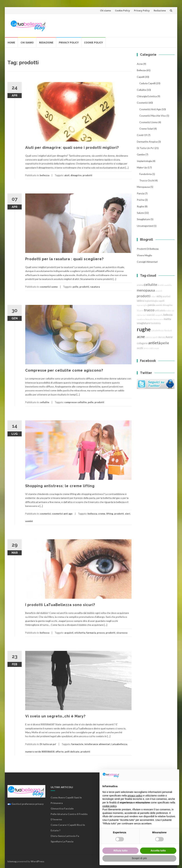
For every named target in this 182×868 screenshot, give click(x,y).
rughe (140, 206)
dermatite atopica (147, 142)
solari (153, 296)
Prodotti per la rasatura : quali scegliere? (64, 259)
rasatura (95, 287)
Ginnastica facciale (62, 808)
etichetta (80, 633)
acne (140, 64)
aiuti (67, 175)
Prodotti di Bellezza (148, 249)
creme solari (146, 129)
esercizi (151, 315)
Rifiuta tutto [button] (121, 851)
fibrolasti (168, 330)
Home (11, 42)
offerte (60, 752)
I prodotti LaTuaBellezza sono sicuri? (60, 605)
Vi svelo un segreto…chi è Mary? (55, 716)
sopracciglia (142, 305)
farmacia (91, 633)
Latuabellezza (119, 744)
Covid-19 (142, 135)
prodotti (87, 175)
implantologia (144, 161)
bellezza (45, 175)
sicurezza (122, 633)
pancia (140, 193)
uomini (29, 521)
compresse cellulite (76, 402)
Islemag (12, 861)
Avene (169, 337)
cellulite (45, 402)
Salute (140, 213)
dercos (162, 337)
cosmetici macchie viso (153, 116)
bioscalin (149, 319)
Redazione (160, 11)
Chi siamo (105, 11)
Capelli (141, 77)
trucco (149, 310)
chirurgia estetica (147, 96)
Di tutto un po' (48, 744)
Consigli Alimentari (147, 262)
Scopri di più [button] (139, 858)
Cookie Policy (122, 11)
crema (140, 285)
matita (167, 319)
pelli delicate (72, 752)
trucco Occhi (147, 180)
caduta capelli (147, 83)
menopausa (143, 187)
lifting (110, 514)
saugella (159, 315)
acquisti (69, 633)
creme (102, 514)
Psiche (141, 200)
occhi (140, 348)
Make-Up (142, 167)
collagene (142, 343)
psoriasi (166, 296)
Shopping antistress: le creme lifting (60, 486)
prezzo (101, 633)
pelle (76, 287)
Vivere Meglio (144, 255)
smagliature (143, 219)
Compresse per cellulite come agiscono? (64, 370)
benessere (158, 319)
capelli (161, 301)
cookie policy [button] (109, 806)
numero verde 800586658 (40, 752)
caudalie (168, 285)
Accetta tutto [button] (158, 851)
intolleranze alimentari (97, 744)
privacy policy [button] (135, 796)
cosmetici (45, 514)
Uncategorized (145, 226)
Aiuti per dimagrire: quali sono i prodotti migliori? (72, 148)
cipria (139, 315)
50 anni (140, 310)
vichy (159, 296)
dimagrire (76, 175)
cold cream (154, 348)
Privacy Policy (142, 11)
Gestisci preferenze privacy (26, 804)
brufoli (161, 285)
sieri (128, 514)
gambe (141, 154)
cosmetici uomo (49, 287)
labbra (140, 301)
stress (146, 348)
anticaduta (160, 310)
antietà (154, 343)
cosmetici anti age (62, 514)
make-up (170, 310)
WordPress (38, 861)
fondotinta (145, 174)
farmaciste (77, 744)
